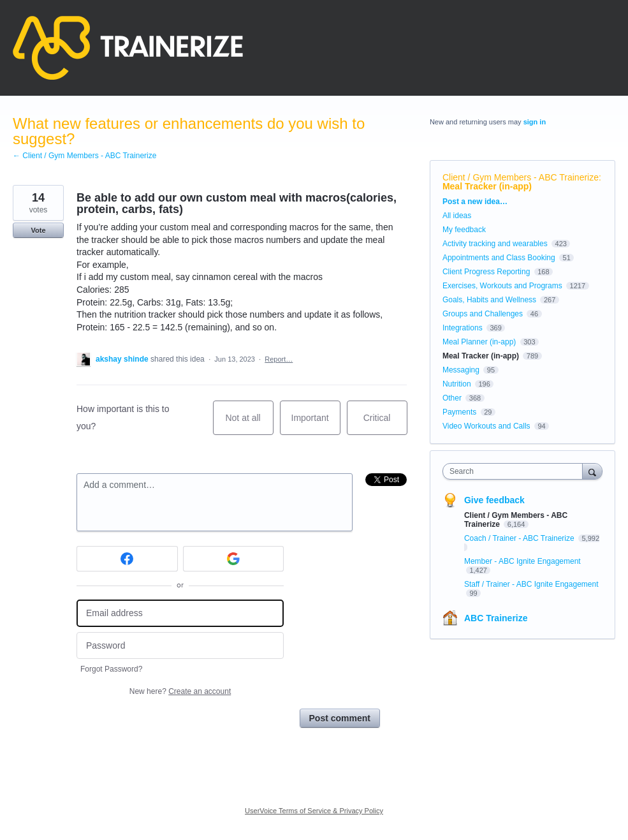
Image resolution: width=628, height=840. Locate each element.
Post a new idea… (475, 202)
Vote (38, 230)
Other (452, 398)
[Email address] (180, 613)
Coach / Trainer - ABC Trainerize (520, 538)
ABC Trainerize (496, 618)
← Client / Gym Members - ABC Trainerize (84, 156)
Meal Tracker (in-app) (487, 186)
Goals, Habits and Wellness (489, 300)
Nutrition (457, 384)
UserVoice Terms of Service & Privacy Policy (314, 811)
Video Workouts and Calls (486, 426)
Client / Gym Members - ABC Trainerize (521, 177)
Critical (385, 424)
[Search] (592, 471)
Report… (279, 359)
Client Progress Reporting (486, 272)
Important (316, 424)
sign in (535, 122)
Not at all (249, 424)
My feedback (464, 230)
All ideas (457, 216)
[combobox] (515, 471)
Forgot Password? (111, 669)
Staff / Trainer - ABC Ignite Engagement (531, 584)
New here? (180, 691)
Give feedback (494, 500)
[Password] (180, 646)
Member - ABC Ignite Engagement (522, 561)
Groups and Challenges (483, 314)
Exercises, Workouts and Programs (503, 286)
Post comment (340, 718)
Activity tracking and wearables (495, 244)
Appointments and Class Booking (499, 258)
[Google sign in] (234, 559)
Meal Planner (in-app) (479, 342)
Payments (459, 412)
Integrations (463, 328)
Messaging (461, 370)
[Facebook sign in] (127, 559)
